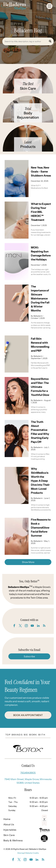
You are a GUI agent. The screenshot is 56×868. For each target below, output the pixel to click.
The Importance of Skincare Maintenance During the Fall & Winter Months (40, 299)
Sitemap (21, 853)
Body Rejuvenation (28, 115)
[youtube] (32, 626)
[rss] (44, 626)
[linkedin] (38, 626)
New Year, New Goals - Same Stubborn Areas (41, 172)
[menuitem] (13, 819)
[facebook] (14, 626)
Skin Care (28, 88)
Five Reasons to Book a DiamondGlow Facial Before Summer (41, 528)
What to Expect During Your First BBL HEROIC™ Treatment (41, 212)
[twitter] (20, 626)
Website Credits (32, 853)
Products (28, 147)
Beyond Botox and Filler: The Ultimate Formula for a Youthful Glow (40, 387)
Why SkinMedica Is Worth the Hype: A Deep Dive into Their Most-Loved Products (40, 481)
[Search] (28, 41)
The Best (28, 84)
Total (28, 109)
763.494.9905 (28, 773)
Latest (28, 142)
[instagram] (26, 626)
